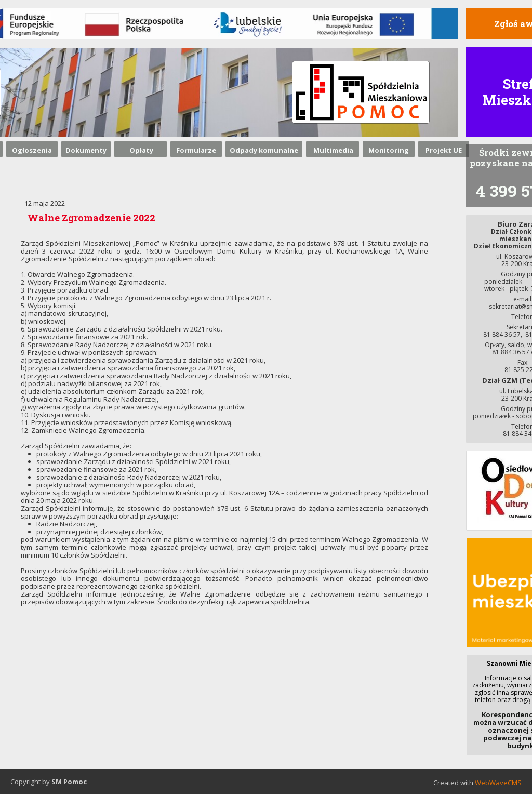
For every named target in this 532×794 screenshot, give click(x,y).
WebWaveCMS (498, 783)
